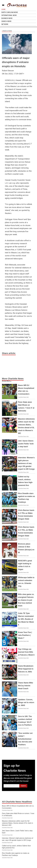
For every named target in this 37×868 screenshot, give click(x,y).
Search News (6, 21)
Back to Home (7, 31)
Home (3, 9)
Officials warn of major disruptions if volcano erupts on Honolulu (16, 62)
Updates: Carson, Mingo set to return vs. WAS (26, 702)
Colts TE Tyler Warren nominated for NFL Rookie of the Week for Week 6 (26, 619)
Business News (7, 18)
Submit (23, 786)
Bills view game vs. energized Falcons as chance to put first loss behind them (26, 600)
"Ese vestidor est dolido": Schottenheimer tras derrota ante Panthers (25, 739)
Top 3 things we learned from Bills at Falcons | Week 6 (26, 652)
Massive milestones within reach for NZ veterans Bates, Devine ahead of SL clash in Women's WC (17, 823)
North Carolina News (10, 12)
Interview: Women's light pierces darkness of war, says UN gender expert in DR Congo (26, 463)
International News (9, 15)
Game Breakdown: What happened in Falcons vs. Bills (26, 669)
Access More (6, 381)
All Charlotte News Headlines (17, 802)
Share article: (9, 353)
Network (5, 24)
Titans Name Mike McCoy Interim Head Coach (26, 686)
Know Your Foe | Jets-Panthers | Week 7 (25, 635)
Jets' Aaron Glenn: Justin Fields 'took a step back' (26, 444)
